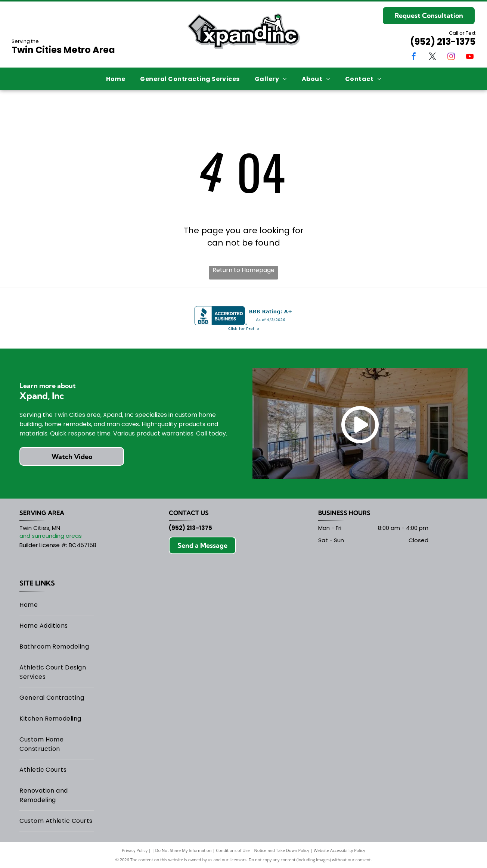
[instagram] (451, 57)
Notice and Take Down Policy (282, 850)
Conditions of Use (233, 850)
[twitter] (432, 57)
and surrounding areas (51, 536)
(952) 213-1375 (443, 42)
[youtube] (470, 57)
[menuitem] (116, 79)
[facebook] (414, 57)
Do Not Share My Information (184, 850)
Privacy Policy (135, 850)
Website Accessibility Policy (339, 850)
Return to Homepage (243, 270)
